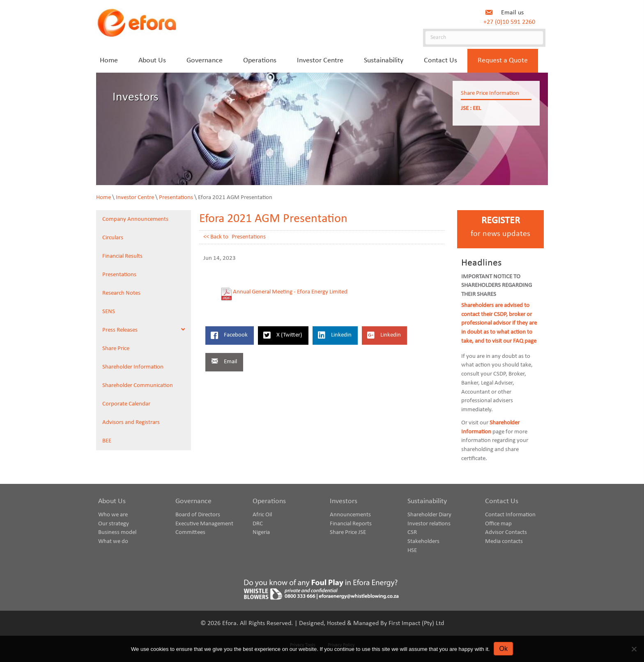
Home (103, 198)
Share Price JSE (348, 533)
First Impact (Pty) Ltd (416, 623)
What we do (113, 542)
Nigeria (261, 533)
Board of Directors (198, 515)
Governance (193, 501)
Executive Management (204, 524)
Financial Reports (351, 524)
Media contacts (504, 542)
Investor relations (429, 524)
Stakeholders (423, 542)
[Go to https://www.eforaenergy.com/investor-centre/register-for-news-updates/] (500, 229)
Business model (117, 533)
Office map (498, 524)
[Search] (484, 38)
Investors (344, 501)
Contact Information (510, 515)
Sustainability (427, 501)
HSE (412, 551)
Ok (503, 649)
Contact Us (502, 501)
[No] (634, 649)
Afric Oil (262, 515)
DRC (258, 524)
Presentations (176, 198)
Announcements (350, 515)
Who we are (113, 515)
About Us (112, 501)
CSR (412, 533)
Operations (269, 501)
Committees (190, 533)
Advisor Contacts (506, 533)
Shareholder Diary (429, 515)
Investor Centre (135, 198)
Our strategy (114, 524)
